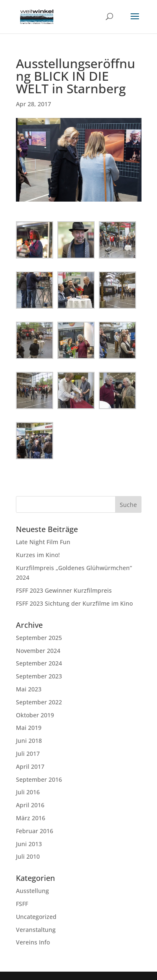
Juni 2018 (29, 741)
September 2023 (39, 676)
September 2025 (39, 638)
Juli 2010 (28, 856)
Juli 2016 (28, 792)
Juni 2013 (29, 844)
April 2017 (30, 766)
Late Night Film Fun (43, 542)
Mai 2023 (29, 689)
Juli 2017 (28, 754)
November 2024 (38, 651)
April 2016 (30, 805)
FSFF (22, 904)
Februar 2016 (35, 831)
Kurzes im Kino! (38, 555)
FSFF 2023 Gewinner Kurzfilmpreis (64, 590)
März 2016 (31, 818)
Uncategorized (36, 917)
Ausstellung (32, 891)
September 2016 (39, 779)
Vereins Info (33, 942)
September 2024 (39, 663)
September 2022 (39, 702)
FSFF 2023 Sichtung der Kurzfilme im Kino (74, 603)
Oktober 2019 (35, 715)
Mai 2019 (29, 728)
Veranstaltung (36, 930)
